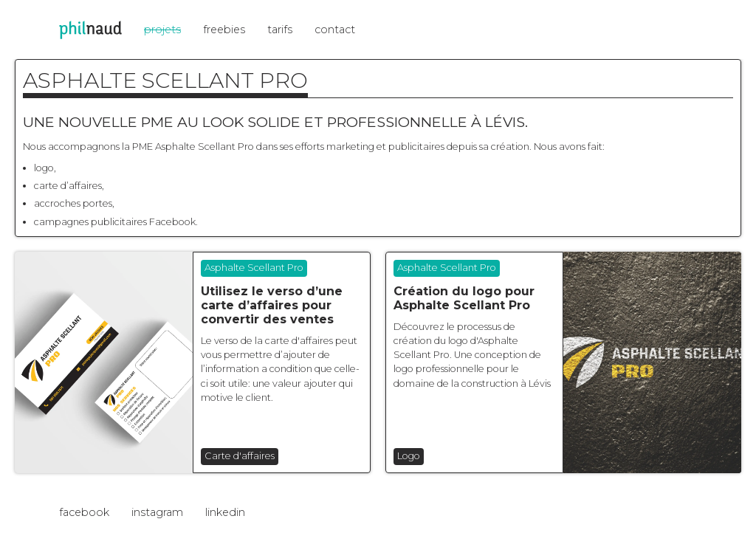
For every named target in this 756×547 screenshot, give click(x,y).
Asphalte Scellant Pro (254, 268)
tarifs (280, 30)
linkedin (225, 512)
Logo (409, 456)
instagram (157, 512)
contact (335, 30)
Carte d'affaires (240, 456)
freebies (224, 30)
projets (162, 30)
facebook (84, 512)
